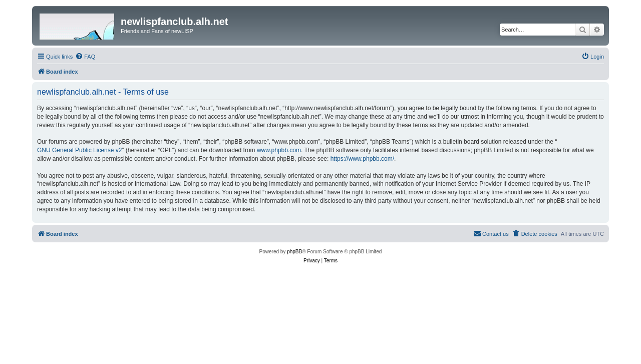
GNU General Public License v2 (79, 150)
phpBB (294, 252)
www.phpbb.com (279, 150)
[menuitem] (85, 57)
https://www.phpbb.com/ (362, 159)
